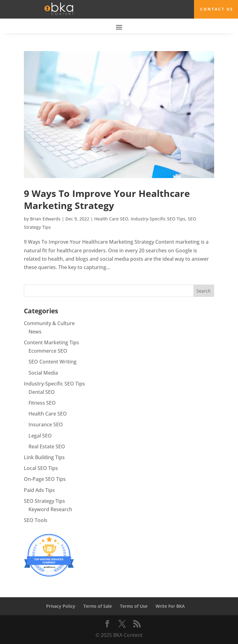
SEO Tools (36, 520)
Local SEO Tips (41, 468)
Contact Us (217, 9)
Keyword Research (50, 509)
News (35, 332)
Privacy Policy (61, 606)
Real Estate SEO (47, 446)
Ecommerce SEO (48, 351)
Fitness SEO (42, 403)
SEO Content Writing (53, 362)
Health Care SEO (111, 219)
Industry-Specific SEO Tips (158, 219)
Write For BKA (170, 606)
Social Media (43, 373)
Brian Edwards (45, 219)
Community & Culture (49, 323)
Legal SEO (40, 436)
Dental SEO (42, 392)
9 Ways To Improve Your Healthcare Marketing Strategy (107, 199)
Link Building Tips (44, 457)
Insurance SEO (46, 424)
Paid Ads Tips (39, 490)
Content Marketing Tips (51, 342)
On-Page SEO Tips (45, 479)
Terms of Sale (98, 606)
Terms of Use (134, 606)
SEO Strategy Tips (44, 501)
